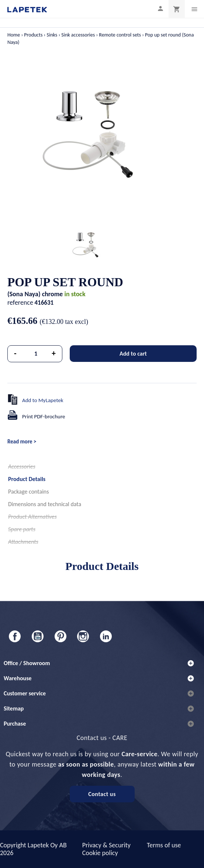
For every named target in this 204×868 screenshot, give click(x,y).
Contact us (102, 794)
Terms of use (164, 845)
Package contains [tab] (28, 492)
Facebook (15, 636)
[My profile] (160, 8)
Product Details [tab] (27, 479)
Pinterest (60, 636)
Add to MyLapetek (43, 400)
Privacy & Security (106, 845)
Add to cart (133, 354)
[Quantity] (36, 354)
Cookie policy (100, 853)
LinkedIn (106, 636)
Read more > (22, 442)
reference (20, 302)
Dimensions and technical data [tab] (45, 504)
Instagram (83, 636)
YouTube (38, 636)
